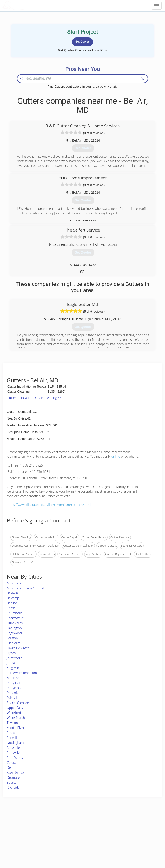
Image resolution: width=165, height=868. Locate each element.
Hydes (11, 653)
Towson (12, 723)
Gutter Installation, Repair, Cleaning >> (34, 398)
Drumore (13, 777)
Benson (12, 603)
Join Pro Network (70, 826)
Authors (121, 835)
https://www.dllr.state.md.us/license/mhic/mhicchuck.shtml (49, 505)
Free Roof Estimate (27, 841)
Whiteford (14, 713)
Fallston (12, 638)
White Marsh (16, 718)
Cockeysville (15, 618)
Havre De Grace (18, 648)
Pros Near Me (24, 831)
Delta (11, 768)
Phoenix (13, 693)
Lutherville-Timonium (22, 673)
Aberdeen (14, 583)
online (116, 456)
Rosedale (13, 748)
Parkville (13, 738)
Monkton (13, 678)
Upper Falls (15, 708)
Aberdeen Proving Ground (25, 588)
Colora (11, 763)
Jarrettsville (15, 658)
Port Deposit (16, 758)
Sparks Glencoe (18, 703)
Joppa (11, 663)
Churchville (15, 613)
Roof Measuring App (72, 835)
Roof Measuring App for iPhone (79, 841)
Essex (11, 733)
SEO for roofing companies (133, 846)
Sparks (12, 782)
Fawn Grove (15, 772)
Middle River (16, 728)
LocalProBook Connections (133, 841)
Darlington (14, 628)
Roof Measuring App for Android (79, 846)
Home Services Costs (29, 826)
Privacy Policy (125, 831)
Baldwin (12, 593)
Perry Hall (14, 683)
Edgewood (14, 633)
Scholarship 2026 (127, 826)
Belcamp (13, 598)
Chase (11, 608)
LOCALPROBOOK (29, 6)
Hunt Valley (15, 623)
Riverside (13, 787)
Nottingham (15, 743)
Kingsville (13, 668)
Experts (64, 831)
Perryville (13, 753)
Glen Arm (13, 643)
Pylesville (13, 698)
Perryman (14, 688)
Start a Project (24, 835)
